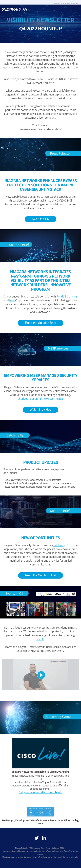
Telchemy (59, 545)
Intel (12, 300)
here (76, 4)
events (40, 639)
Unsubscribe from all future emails (66, 857)
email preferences (18, 857)
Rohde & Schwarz (67, 296)
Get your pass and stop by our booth (40, 792)
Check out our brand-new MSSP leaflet (41, 399)
